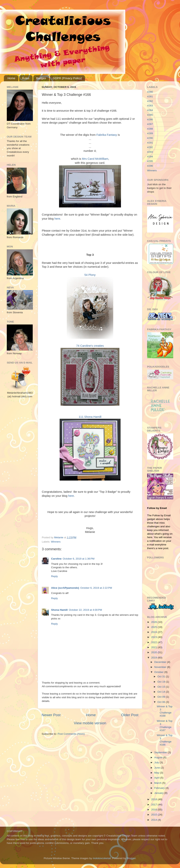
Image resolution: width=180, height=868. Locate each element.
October (159, 672)
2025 (154, 627)
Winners (56, 542)
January (159, 793)
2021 (154, 647)
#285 (150, 115)
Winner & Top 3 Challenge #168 (165, 711)
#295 (150, 161)
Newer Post (51, 715)
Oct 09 (162, 697)
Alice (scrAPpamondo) (65, 588)
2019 (154, 658)
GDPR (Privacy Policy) (67, 78)
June (157, 768)
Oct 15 (162, 687)
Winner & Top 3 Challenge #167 (165, 726)
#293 (150, 152)
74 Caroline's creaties (90, 346)
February (160, 788)
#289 (150, 133)
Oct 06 (162, 702)
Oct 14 (162, 692)
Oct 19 (162, 682)
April (157, 778)
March (158, 783)
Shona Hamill (59, 610)
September (161, 752)
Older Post (130, 715)
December (161, 662)
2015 (154, 815)
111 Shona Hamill (90, 417)
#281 (150, 96)
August (159, 757)
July (157, 762)
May (157, 773)
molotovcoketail (102, 858)
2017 (154, 805)
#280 (150, 92)
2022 (154, 642)
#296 (150, 166)
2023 (154, 637)
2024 (154, 632)
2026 (154, 622)
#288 (150, 129)
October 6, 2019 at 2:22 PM (96, 588)
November (161, 667)
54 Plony (90, 275)
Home (11, 78)
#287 (150, 124)
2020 (154, 652)
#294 (150, 157)
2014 (154, 820)
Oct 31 (162, 676)
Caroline (56, 559)
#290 (150, 138)
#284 (150, 110)
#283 (150, 106)
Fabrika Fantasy (107, 135)
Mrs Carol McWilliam (95, 159)
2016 (154, 810)
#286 (150, 119)
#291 (150, 143)
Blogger (131, 858)
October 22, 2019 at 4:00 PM (85, 610)
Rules (26, 78)
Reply (54, 576)
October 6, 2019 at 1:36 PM (79, 559)
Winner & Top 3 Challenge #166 (165, 740)
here (57, 219)
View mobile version (90, 723)
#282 (150, 101)
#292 (150, 147)
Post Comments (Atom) (71, 734)
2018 (154, 799)
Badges (41, 78)
